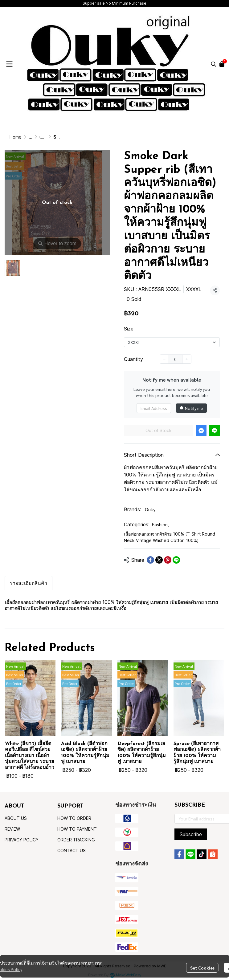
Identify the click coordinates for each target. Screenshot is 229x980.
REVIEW (12, 829)
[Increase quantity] (187, 359)
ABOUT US (16, 818)
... (31, 137)
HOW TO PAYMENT (77, 829)
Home (16, 137)
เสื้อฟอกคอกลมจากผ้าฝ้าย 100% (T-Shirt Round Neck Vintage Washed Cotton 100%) (170, 537)
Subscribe (191, 834)
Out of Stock (159, 430)
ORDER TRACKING (76, 840)
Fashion (160, 525)
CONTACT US (72, 850)
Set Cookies (202, 968)
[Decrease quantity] (164, 359)
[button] (214, 64)
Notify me (191, 408)
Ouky (150, 510)
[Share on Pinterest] (168, 560)
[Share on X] (159, 560)
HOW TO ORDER (74, 818)
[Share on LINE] (176, 560)
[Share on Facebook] (150, 560)
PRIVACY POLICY (22, 840)
